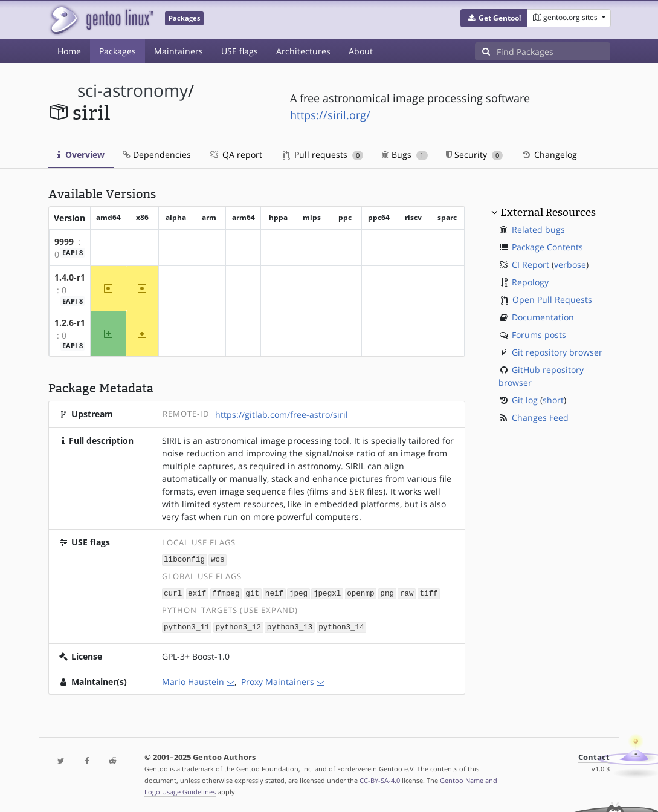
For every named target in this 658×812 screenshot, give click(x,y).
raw (407, 592)
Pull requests (323, 154)
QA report (236, 154)
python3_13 (290, 625)
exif (197, 592)
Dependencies (157, 154)
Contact (594, 755)
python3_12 (238, 625)
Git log (525, 400)
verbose (570, 265)
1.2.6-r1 (70, 323)
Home (69, 51)
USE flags (240, 51)
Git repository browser (557, 352)
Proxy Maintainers (278, 680)
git (252, 592)
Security (475, 154)
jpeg (298, 592)
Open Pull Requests (552, 300)
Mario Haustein (193, 680)
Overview (81, 154)
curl (173, 592)
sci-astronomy (133, 90)
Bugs (405, 154)
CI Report (531, 265)
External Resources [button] (548, 212)
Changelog (549, 154)
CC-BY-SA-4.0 (380, 778)
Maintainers (179, 51)
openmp (360, 592)
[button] (494, 18)
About (361, 51)
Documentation (543, 317)
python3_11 (187, 625)
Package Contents (547, 247)
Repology (530, 282)
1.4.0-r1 (70, 277)
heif (274, 592)
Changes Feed (540, 417)
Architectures (303, 51)
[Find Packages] (553, 51)
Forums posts (539, 335)
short (553, 400)
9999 (64, 242)
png (387, 592)
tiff (428, 592)
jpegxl (327, 592)
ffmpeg (226, 592)
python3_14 (341, 625)
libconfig (184, 559)
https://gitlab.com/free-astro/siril (282, 414)
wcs (218, 559)
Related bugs (538, 229)
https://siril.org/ (330, 115)
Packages (118, 51)
